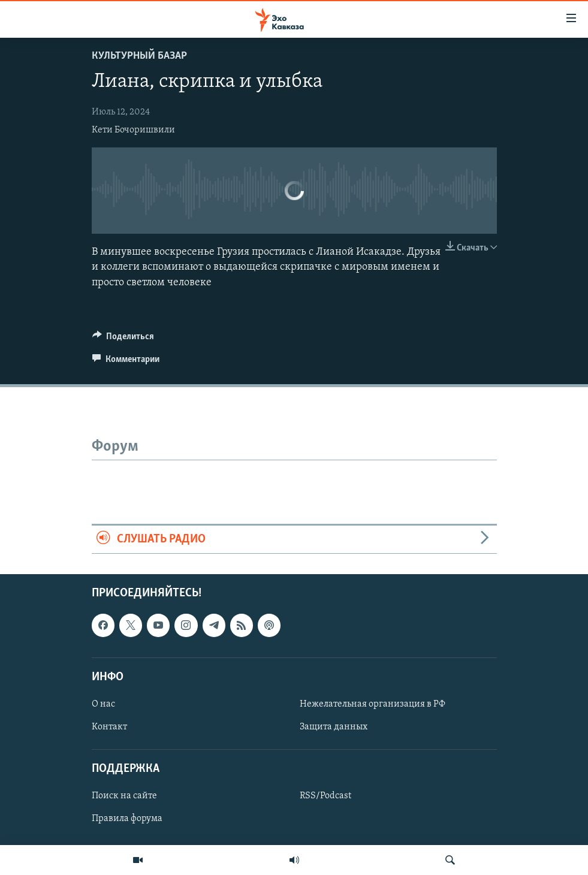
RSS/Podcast (325, 796)
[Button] (123, 339)
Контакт (109, 727)
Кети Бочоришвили (133, 130)
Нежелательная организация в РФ (373, 704)
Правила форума (127, 819)
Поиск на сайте (124, 796)
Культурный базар (139, 56)
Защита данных (334, 727)
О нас (103, 704)
